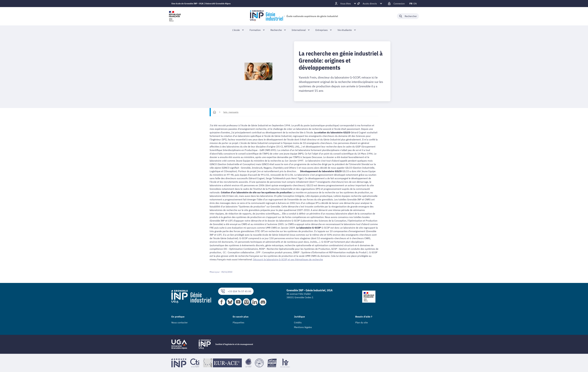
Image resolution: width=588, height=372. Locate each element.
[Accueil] (214, 112)
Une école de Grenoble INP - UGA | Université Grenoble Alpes (201, 4)
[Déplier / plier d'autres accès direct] (370, 4)
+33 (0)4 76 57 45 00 (236, 291)
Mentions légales (303, 327)
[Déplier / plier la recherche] (408, 16)
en (415, 4)
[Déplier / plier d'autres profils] (346, 4)
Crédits (298, 322)
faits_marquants (231, 112)
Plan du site (362, 322)
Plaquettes (239, 322)
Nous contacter (180, 322)
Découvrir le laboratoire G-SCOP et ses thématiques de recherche (288, 259)
